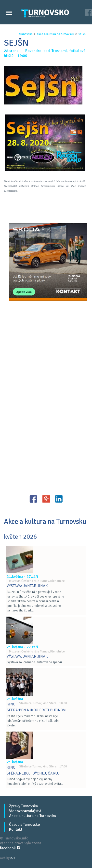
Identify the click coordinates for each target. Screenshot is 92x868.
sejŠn (82, 34)
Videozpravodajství (25, 811)
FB (33, 499)
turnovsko (26, 34)
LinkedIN (59, 499)
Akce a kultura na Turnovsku (33, 816)
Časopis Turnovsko (25, 825)
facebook (10, 848)
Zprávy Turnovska (23, 806)
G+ (46, 499)
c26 (13, 858)
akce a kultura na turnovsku (55, 34)
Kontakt (16, 829)
